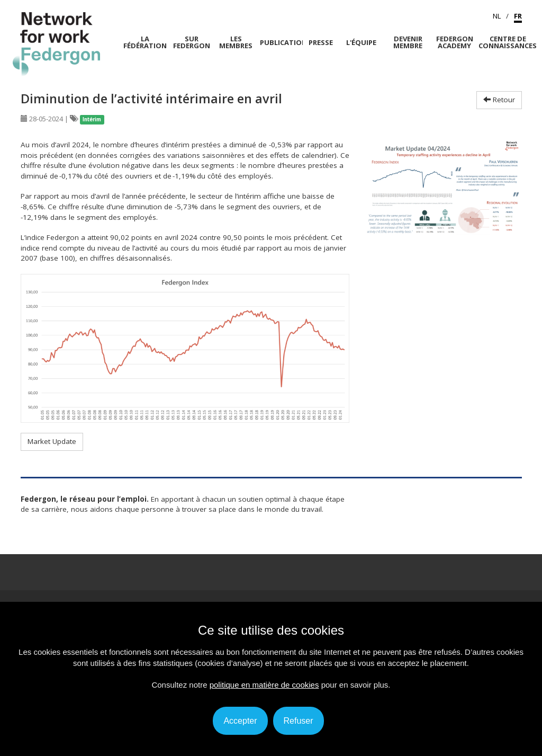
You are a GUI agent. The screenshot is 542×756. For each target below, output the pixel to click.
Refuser (299, 721)
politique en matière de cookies (264, 685)
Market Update (52, 441)
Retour (499, 100)
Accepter (240, 721)
